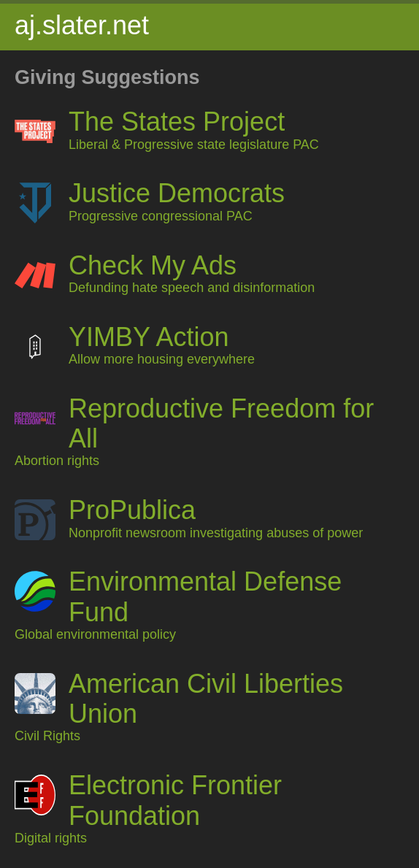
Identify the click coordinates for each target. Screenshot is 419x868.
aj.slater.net (82, 25)
